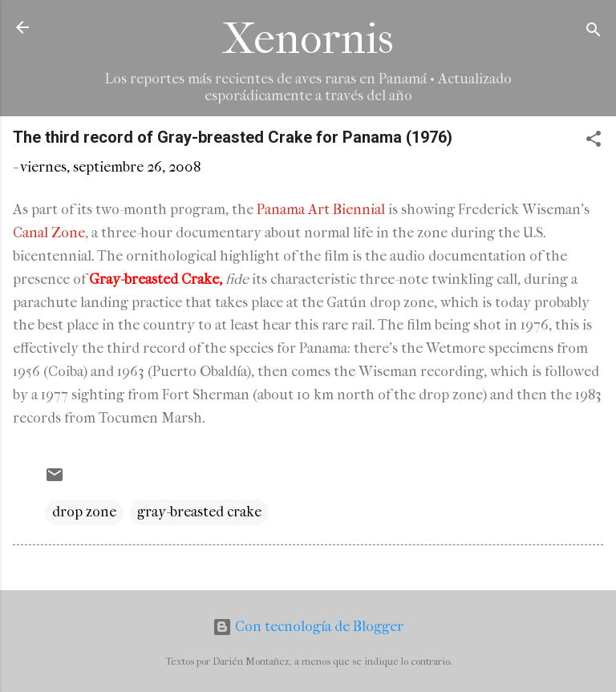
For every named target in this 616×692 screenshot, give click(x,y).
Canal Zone (49, 233)
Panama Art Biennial (321, 210)
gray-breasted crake (199, 512)
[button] (594, 142)
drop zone (84, 512)
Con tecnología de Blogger (308, 627)
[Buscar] (594, 32)
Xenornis (308, 39)
